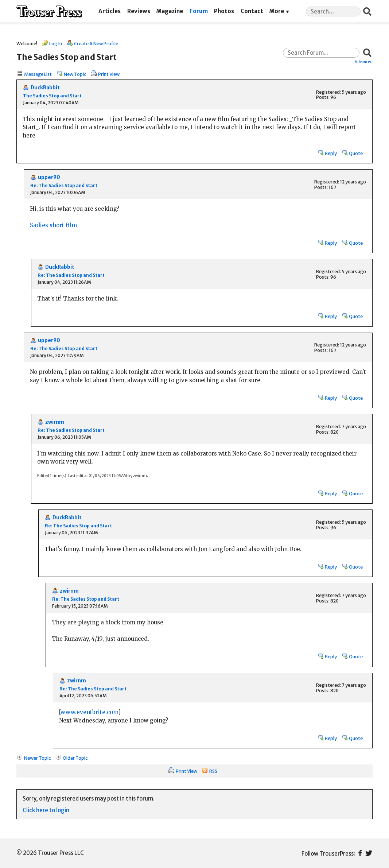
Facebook (360, 853)
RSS (213, 771)
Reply (331, 153)
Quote (356, 153)
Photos (224, 11)
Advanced (364, 62)
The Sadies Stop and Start (52, 96)
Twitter (369, 853)
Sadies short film (53, 225)
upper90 (49, 177)
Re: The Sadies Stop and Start (64, 185)
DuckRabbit (45, 88)
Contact (252, 11)
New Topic (75, 74)
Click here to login (46, 810)
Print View (109, 74)
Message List (38, 74)
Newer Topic (37, 758)
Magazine (170, 11)
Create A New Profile (96, 43)
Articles (110, 11)
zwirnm (55, 422)
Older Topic (75, 758)
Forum (199, 11)
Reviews (139, 11)
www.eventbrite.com (89, 712)
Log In (56, 43)
